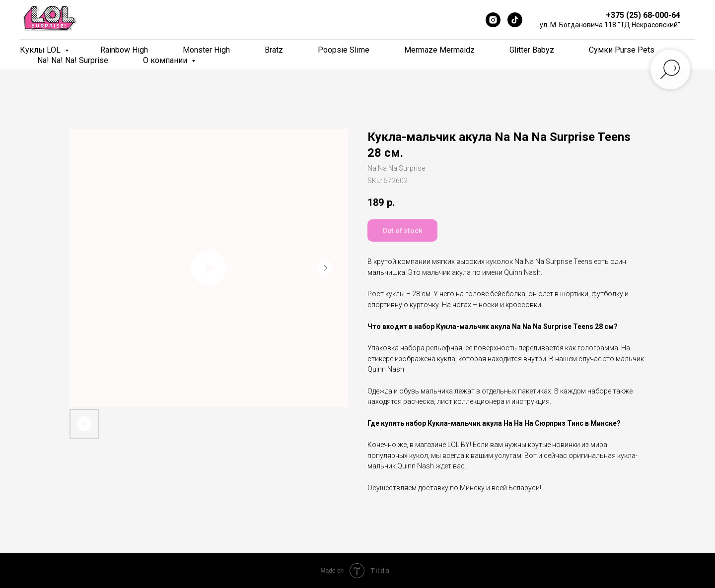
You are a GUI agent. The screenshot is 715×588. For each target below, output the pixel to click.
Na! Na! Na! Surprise (73, 60)
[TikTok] (515, 20)
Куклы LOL (41, 50)
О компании (166, 60)
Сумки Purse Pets (622, 50)
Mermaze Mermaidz (439, 50)
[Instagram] (493, 20)
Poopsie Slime (344, 50)
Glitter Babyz (532, 50)
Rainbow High (124, 50)
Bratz (274, 50)
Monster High (206, 50)
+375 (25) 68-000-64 (643, 15)
